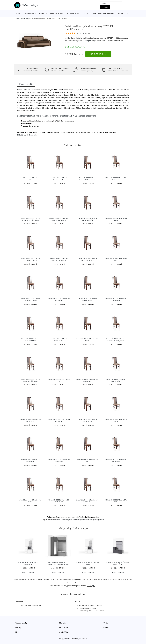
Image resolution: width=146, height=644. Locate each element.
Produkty (23, 19)
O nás (106, 623)
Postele (42, 13)
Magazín (62, 623)
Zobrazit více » (119, 41)
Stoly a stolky (123, 13)
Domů (18, 13)
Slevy (17, 632)
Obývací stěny (29, 13)
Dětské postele (56, 13)
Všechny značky (21, 623)
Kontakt (106, 628)
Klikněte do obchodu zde (27, 135)
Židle (86, 13)
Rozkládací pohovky (79, 520)
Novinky (18, 628)
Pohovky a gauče (67, 520)
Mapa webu (64, 628)
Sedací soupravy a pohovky (103, 13)
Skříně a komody (73, 13)
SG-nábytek (87, 41)
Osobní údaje (64, 632)
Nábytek (28, 19)
